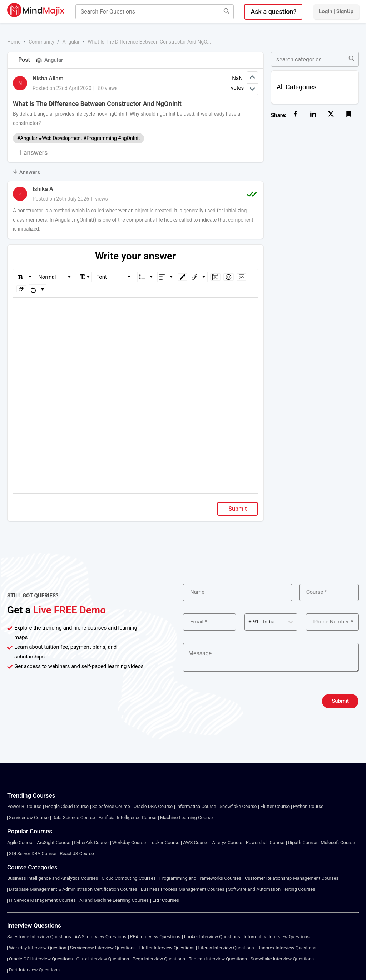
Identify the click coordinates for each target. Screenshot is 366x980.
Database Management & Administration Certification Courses (73, 889)
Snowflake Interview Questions (282, 959)
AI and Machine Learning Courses (114, 900)
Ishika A (43, 189)
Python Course (308, 806)
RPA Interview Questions (155, 937)
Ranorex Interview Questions (287, 948)
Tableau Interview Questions (218, 959)
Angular (71, 42)
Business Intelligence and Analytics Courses (53, 878)
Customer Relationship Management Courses (292, 878)
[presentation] (237, 701)
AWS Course (196, 842)
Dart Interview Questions (34, 970)
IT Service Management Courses (42, 900)
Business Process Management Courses (183, 889)
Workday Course (129, 842)
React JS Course (77, 853)
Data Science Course (74, 817)
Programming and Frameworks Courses (200, 878)
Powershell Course (265, 842)
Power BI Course (24, 806)
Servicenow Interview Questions (103, 948)
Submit (238, 509)
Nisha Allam (48, 78)
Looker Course (164, 842)
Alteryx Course (227, 842)
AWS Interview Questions (101, 937)
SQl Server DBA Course (33, 853)
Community (41, 42)
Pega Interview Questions (159, 959)
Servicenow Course (29, 817)
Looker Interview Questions (212, 937)
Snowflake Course (238, 806)
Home (14, 42)
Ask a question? (273, 12)
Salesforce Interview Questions (39, 937)
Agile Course (20, 842)
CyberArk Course (91, 842)
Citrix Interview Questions (103, 959)
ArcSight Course (53, 842)
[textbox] (136, 308)
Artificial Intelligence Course (128, 817)
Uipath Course (303, 842)
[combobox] (249, 622)
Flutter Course (275, 806)
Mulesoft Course (338, 842)
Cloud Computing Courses (128, 878)
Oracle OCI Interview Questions (41, 959)
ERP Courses (166, 900)
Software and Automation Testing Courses (272, 889)
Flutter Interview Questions (167, 948)
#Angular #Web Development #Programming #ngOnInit (78, 138)
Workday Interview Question (38, 948)
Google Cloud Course (67, 806)
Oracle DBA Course (153, 806)
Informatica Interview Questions (277, 937)
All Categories (297, 87)
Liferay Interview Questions (226, 948)
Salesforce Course (111, 806)
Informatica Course (196, 806)
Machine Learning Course (186, 817)
